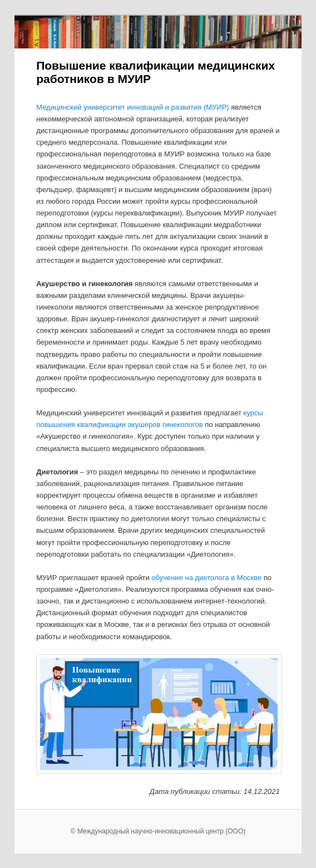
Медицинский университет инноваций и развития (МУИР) (132, 107)
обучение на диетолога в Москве (206, 578)
